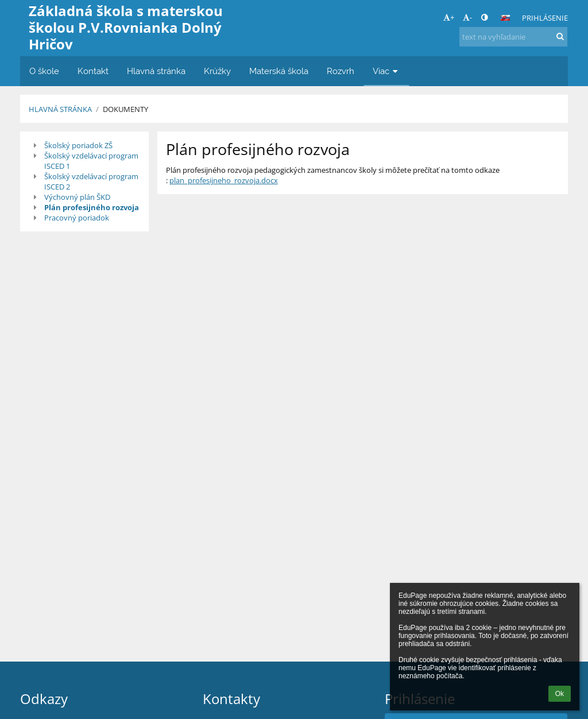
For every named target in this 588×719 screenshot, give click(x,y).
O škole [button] (44, 71)
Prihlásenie (545, 18)
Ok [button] (560, 694)
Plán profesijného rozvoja (92, 207)
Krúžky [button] (217, 71)
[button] (505, 18)
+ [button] (449, 17)
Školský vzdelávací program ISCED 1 (91, 161)
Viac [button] (386, 71)
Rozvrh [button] (341, 71)
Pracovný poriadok (77, 218)
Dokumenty (125, 109)
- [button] (467, 17)
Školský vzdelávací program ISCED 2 (91, 181)
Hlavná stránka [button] (156, 71)
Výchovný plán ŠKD (77, 197)
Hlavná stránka (60, 109)
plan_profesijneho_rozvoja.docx (224, 180)
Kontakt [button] (93, 71)
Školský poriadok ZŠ (78, 145)
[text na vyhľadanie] (513, 37)
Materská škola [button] (279, 71)
